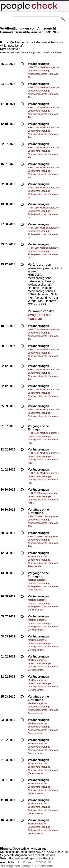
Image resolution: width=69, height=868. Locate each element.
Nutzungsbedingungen (17, 866)
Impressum (43, 862)
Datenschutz (44, 866)
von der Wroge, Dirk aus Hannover (41, 315)
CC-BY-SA (23, 862)
